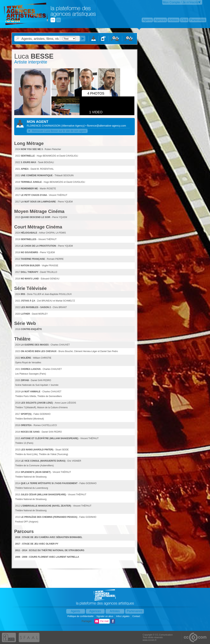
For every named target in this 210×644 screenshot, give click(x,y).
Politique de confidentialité (81, 616)
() (73, 126)
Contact (137, 616)
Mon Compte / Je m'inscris (180, 2)
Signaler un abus (105, 616)
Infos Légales (123, 616)
